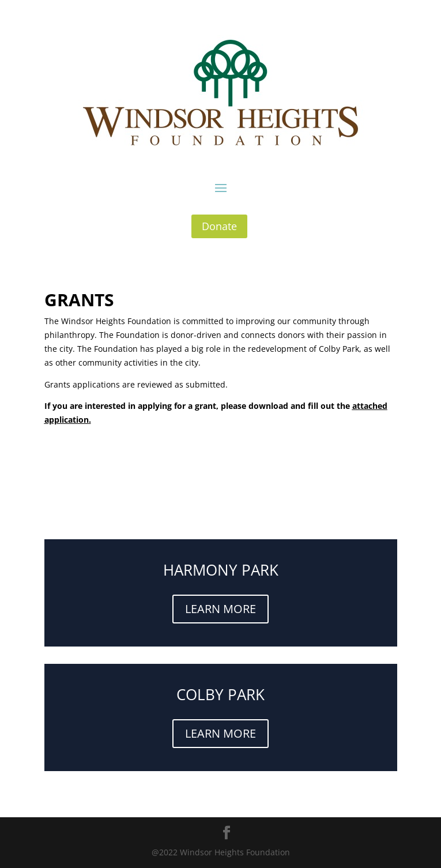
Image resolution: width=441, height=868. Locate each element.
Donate (219, 226)
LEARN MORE (220, 609)
